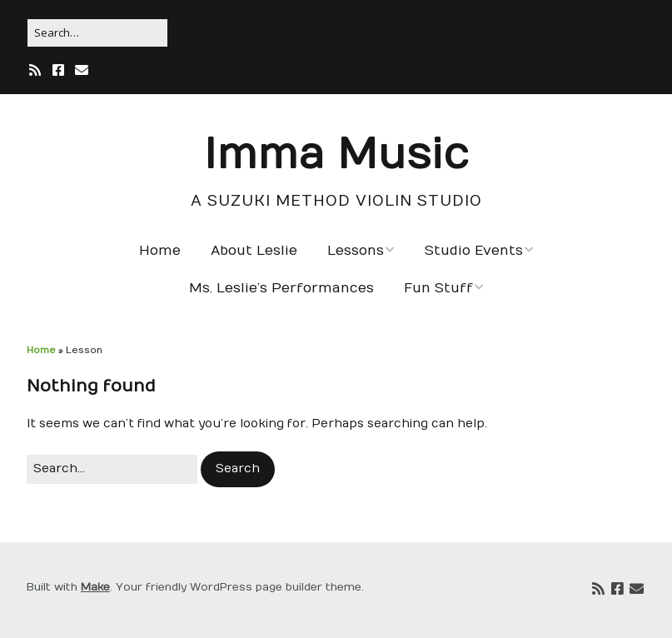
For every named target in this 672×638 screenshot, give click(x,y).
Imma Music (336, 155)
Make (95, 587)
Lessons (356, 251)
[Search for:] (97, 33)
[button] (238, 469)
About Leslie (254, 251)
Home (160, 251)
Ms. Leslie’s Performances (281, 288)
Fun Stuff (438, 288)
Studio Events (474, 251)
